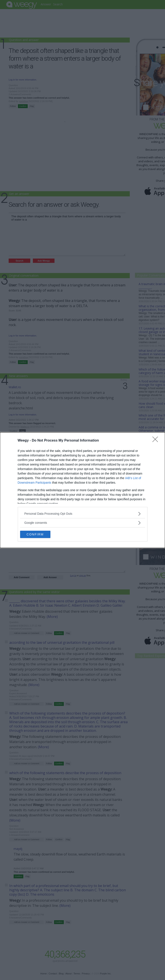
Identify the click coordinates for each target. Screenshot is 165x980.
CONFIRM (35, 534)
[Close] (157, 440)
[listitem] (83, 514)
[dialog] (82, 490)
